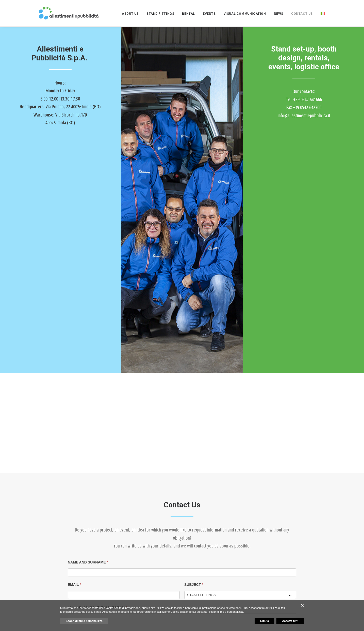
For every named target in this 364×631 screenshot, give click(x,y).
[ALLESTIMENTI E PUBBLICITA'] (69, 13)
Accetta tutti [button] (290, 621)
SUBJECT (194, 356)
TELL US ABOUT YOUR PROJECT (98, 379)
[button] (158, 540)
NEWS (279, 14)
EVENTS (209, 14)
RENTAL (188, 14)
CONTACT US (302, 14)
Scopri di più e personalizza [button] (84, 621)
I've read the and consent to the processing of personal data (126, 421)
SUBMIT (79, 469)
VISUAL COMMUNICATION (245, 14)
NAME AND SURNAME (88, 334)
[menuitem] (132, 14)
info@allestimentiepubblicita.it (304, 115)
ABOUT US (130, 14)
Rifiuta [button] (264, 621)
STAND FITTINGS (160, 14)
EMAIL (75, 356)
